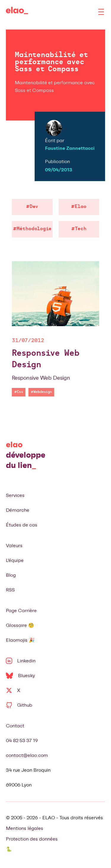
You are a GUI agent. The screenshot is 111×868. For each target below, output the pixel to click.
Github (19, 705)
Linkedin (21, 661)
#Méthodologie (32, 229)
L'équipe (15, 560)
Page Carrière (21, 611)
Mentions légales (25, 828)
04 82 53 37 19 (22, 741)
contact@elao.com (27, 755)
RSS (10, 590)
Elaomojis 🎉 (20, 640)
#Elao (79, 207)
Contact (15, 726)
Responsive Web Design (46, 359)
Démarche (18, 510)
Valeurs (14, 546)
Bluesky (20, 676)
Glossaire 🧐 (20, 625)
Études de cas (22, 525)
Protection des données (32, 839)
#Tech (79, 229)
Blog (11, 575)
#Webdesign (41, 392)
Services (15, 495)
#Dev (32, 207)
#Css (19, 392)
